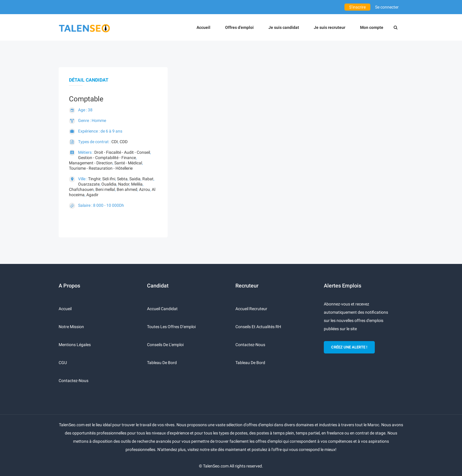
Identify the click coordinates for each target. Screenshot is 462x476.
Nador (124, 184)
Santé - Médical (128, 163)
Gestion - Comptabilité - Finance (107, 158)
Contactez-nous (74, 381)
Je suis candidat (284, 27)
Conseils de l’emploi (165, 345)
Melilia (137, 184)
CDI (115, 142)
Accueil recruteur (251, 309)
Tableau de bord (162, 363)
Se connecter (387, 7)
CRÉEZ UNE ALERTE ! (349, 347)
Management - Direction (91, 163)
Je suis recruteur (330, 27)
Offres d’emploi (239, 27)
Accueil (203, 27)
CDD (124, 142)
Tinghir (94, 179)
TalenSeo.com (216, 466)
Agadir (92, 195)
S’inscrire (357, 7)
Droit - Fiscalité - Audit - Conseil (122, 152)
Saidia (135, 179)
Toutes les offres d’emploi (171, 327)
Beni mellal (105, 189)
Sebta (122, 179)
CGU (63, 363)
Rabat (148, 179)
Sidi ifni (109, 179)
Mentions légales (75, 345)
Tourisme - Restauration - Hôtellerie (101, 168)
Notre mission (71, 327)
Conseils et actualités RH (258, 327)
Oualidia (109, 184)
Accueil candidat (162, 309)
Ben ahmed (127, 189)
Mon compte (372, 27)
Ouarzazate (89, 184)
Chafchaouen (81, 189)
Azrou (145, 189)
